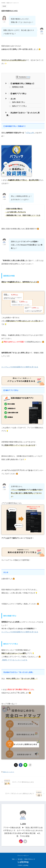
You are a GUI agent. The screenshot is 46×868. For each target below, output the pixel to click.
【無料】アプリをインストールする (14, 660)
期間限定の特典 (16, 87)
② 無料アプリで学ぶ (17, 94)
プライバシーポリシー (23, 856)
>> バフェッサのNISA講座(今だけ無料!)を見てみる (20, 367)
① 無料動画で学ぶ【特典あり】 (22, 84)
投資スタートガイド (9, 772)
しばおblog (23, 862)
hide (28, 77)
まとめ (12, 99)
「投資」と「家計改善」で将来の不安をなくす (23, 859)
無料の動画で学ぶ (17, 102)
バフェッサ (30, 133)
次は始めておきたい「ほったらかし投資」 (23, 114)
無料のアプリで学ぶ (18, 106)
